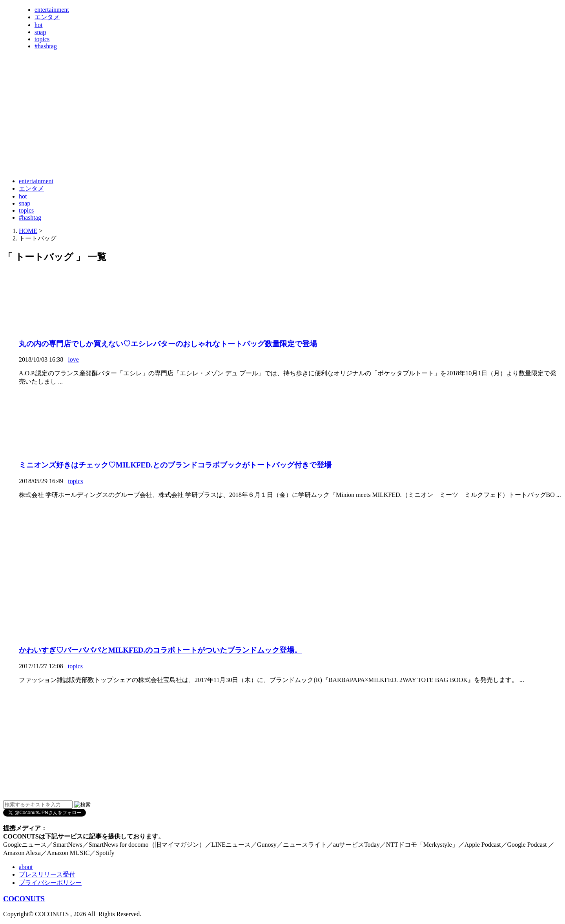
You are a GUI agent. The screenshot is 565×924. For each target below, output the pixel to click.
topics (42, 39)
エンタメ (47, 17)
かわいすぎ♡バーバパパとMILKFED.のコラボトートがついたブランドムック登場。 (160, 650)
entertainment (52, 10)
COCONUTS (24, 899)
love (73, 359)
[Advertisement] (146, 152)
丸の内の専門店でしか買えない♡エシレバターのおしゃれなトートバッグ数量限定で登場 (168, 344)
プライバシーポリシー (50, 883)
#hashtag (46, 46)
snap (40, 32)
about (26, 867)
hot (38, 25)
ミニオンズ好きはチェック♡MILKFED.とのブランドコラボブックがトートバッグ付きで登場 (175, 465)
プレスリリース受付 (47, 874)
